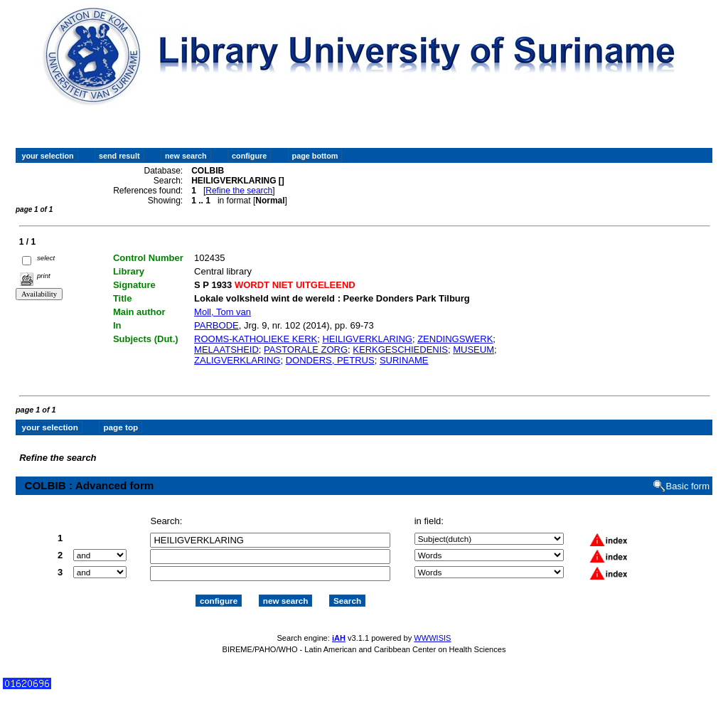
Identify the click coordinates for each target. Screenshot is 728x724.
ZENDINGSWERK (455, 339)
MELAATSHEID (226, 350)
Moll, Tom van (223, 312)
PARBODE (216, 325)
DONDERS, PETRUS (330, 360)
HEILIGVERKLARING (367, 339)
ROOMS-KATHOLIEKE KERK (256, 339)
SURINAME (404, 360)
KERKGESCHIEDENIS (400, 350)
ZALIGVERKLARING (237, 360)
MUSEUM (473, 350)
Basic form (688, 486)
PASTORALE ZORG (306, 350)
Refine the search (239, 191)
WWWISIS (432, 638)
